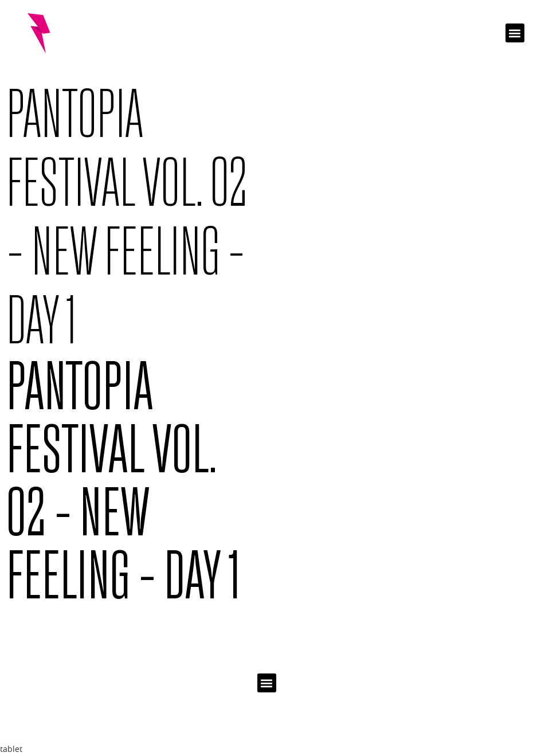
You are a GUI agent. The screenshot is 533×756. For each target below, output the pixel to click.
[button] (515, 33)
